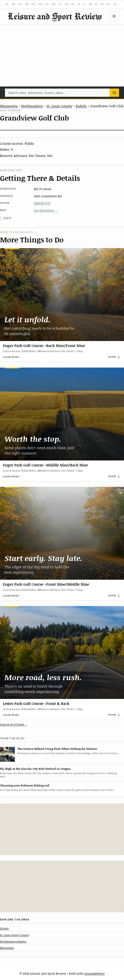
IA (96, 4)
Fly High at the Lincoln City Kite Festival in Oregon (35, 769)
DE (54, 4)
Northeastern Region (13, 941)
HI (73, 4)
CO (40, 4)
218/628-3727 (42, 203)
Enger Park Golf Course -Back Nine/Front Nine (44, 346)
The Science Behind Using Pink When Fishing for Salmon (57, 749)
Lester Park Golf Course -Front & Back (36, 703)
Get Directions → (46, 210)
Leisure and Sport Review (55, 16)
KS (102, 4)
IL (84, 4)
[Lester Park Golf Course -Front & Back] (62, 652)
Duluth (81, 106)
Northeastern (32, 106)
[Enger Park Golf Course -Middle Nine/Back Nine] (62, 414)
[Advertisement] (62, 56)
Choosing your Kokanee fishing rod (25, 785)
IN (90, 4)
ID (79, 4)
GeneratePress (94, 973)
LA (115, 4)
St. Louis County (59, 106)
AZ (20, 4)
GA (67, 4)
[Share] (114, 357)
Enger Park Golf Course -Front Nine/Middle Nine (46, 584)
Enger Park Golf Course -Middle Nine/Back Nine (45, 465)
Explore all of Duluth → (14, 725)
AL (7, 4)
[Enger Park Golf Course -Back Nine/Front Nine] (62, 295)
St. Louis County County (15, 935)
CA (33, 4)
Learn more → (13, 357)
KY (109, 4)
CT (47, 4)
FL (60, 4)
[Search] (114, 93)
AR (27, 4)
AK (14, 4)
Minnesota (9, 106)
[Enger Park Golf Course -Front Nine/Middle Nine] (62, 533)
